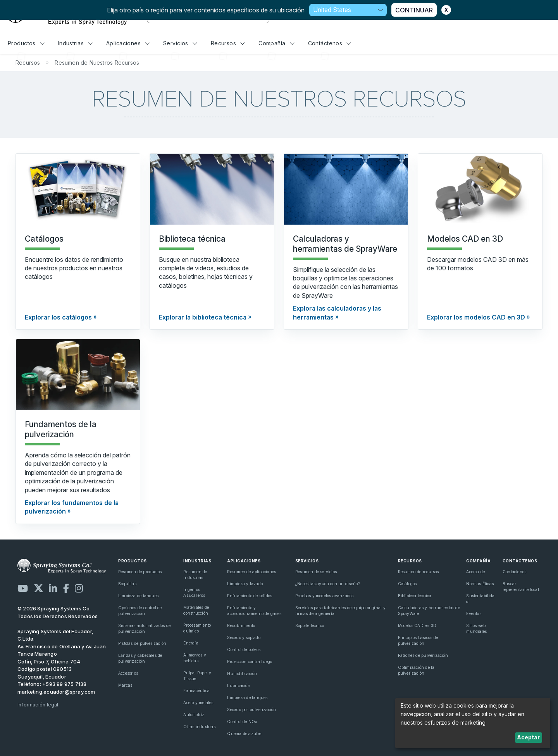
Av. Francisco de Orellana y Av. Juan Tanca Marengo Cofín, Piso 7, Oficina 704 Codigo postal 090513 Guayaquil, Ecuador (62, 661)
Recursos (228, 43)
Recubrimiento (241, 625)
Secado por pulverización (251, 710)
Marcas (125, 685)
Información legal (38, 705)
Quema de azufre (244, 734)
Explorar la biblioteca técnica (203, 317)
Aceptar (528, 737)
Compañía (276, 43)
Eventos (474, 613)
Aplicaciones (128, 43)
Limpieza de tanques (138, 596)
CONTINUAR (414, 10)
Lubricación (239, 686)
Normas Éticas (480, 584)
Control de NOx (242, 722)
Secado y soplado (244, 637)
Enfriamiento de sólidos (250, 596)
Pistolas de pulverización (142, 643)
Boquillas (127, 584)
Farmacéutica (196, 691)
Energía (191, 643)
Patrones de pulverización (423, 655)
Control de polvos (244, 649)
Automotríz (194, 715)
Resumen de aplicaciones (251, 572)
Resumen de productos (140, 572)
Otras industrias (199, 727)
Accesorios (128, 673)
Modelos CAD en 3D (417, 625)
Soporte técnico (310, 625)
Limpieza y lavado (245, 584)
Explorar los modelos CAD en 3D (476, 317)
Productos (26, 43)
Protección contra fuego (250, 661)
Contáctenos (330, 43)
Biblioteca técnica (415, 596)
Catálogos (407, 584)
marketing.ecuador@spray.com (56, 692)
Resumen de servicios (316, 572)
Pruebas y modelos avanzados (325, 596)
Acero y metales (198, 703)
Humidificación (242, 674)
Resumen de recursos (418, 572)
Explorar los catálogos (58, 317)
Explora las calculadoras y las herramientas (337, 313)
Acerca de (475, 572)
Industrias (75, 43)
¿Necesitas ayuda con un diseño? (328, 584)
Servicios (180, 43)
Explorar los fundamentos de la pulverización (72, 507)
